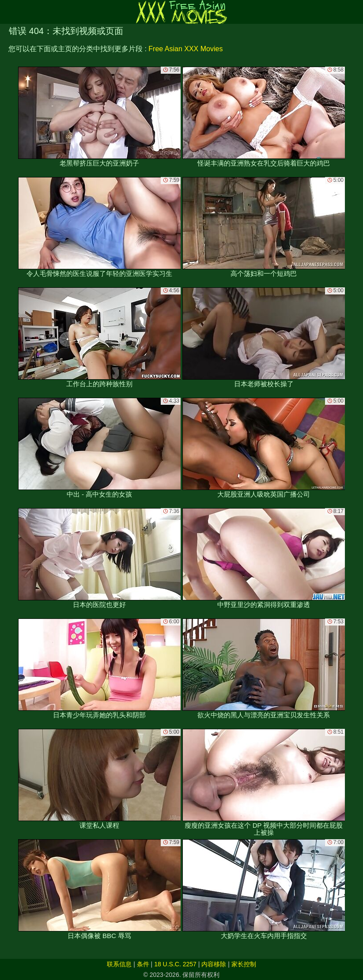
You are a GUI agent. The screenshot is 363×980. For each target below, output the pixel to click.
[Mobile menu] (8, 12)
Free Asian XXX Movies (185, 49)
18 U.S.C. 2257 (175, 964)
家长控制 (244, 964)
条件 (143, 964)
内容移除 (214, 964)
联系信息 (119, 964)
